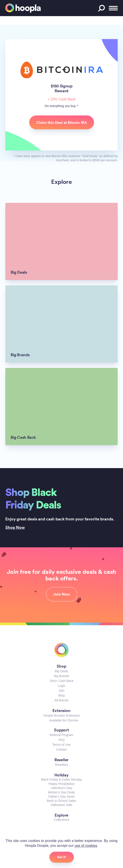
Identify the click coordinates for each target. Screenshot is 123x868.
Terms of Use (61, 745)
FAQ (61, 740)
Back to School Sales (61, 801)
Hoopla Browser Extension (62, 715)
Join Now (62, 594)
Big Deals (61, 671)
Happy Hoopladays (61, 784)
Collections (61, 820)
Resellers (61, 765)
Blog (61, 695)
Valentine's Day (61, 788)
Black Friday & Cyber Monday (61, 780)
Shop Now (15, 527)
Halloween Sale (61, 805)
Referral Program (61, 735)
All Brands (61, 700)
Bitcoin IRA (62, 70)
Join (61, 691)
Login (61, 686)
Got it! (62, 857)
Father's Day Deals (62, 796)
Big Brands (61, 676)
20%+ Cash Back (61, 681)
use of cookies (86, 846)
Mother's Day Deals (61, 792)
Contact (61, 749)
